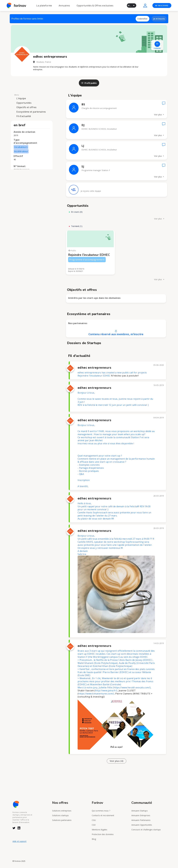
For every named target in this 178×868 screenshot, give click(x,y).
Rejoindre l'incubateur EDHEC (94, 376)
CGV (94, 825)
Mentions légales (100, 830)
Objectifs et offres (26, 107)
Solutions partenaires (62, 820)
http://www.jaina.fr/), (107, 691)
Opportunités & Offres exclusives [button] (95, 6)
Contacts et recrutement (103, 815)
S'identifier (142, 19)
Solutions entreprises (62, 811)
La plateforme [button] (44, 6)
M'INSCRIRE (162, 5)
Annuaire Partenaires (141, 820)
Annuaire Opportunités (142, 825)
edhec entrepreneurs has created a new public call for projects (112, 373)
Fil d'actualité (24, 116)
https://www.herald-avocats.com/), (132, 687)
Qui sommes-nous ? (101, 811)
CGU (94, 820)
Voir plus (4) (117, 761)
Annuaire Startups (140, 811)
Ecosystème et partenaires (31, 112)
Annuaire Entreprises (141, 815)
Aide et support (20, 841)
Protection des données (103, 834)
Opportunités (24, 103)
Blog (94, 839)
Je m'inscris (159, 19)
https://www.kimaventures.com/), (97, 694)
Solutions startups (60, 815)
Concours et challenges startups (146, 830)
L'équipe (21, 98)
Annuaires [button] (64, 6)
